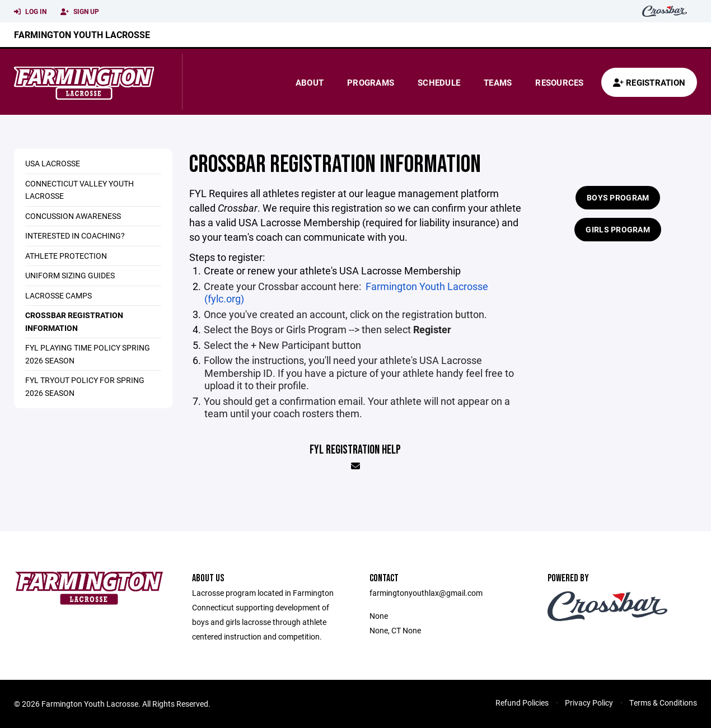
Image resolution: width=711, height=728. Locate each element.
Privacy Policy (589, 703)
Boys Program (618, 197)
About (310, 82)
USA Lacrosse (53, 163)
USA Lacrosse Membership (400, 270)
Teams (498, 82)
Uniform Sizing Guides (70, 275)
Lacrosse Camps (59, 295)
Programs (371, 82)
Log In (30, 12)
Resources (559, 82)
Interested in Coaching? (75, 235)
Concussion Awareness (73, 216)
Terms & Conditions (663, 703)
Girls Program (618, 229)
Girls (296, 329)
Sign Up (80, 12)
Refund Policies (522, 703)
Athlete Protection (66, 256)
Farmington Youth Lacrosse (82, 34)
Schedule (439, 82)
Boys (262, 329)
